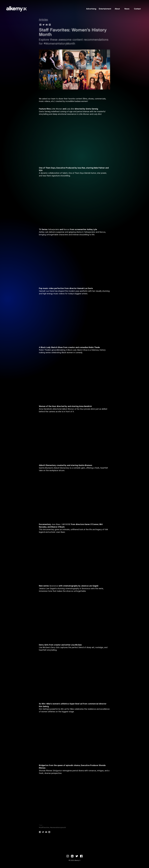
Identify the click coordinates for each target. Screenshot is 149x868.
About (117, 9)
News (127, 9)
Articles (43, 20)
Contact (137, 9)
